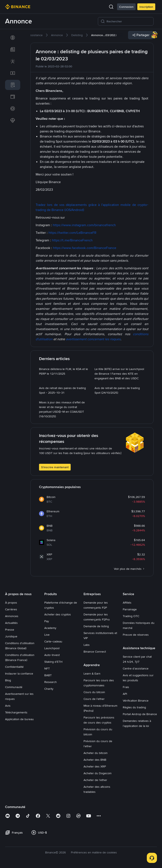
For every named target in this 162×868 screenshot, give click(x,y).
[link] (13, 38)
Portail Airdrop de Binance (140, 714)
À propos (11, 603)
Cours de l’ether (94, 699)
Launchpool (52, 648)
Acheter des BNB (95, 760)
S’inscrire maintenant (55, 467)
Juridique (11, 636)
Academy (50, 628)
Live (47, 635)
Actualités (11, 623)
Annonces (12, 616)
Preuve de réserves (136, 635)
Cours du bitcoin (94, 692)
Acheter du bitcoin (96, 753)
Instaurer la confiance (19, 673)
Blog (8, 680)
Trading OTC (131, 616)
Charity (49, 689)
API (125, 694)
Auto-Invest (52, 655)
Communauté (14, 687)
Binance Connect (95, 652)
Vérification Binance (136, 701)
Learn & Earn (92, 673)
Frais (126, 687)
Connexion (126, 7)
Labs (87, 645)
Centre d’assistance (136, 668)
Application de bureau (19, 719)
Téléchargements (16, 712)
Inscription (146, 7)
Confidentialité (14, 667)
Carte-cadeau (53, 641)
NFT (47, 668)
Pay (47, 621)
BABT (48, 675)
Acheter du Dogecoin (98, 773)
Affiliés (127, 603)
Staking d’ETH (53, 662)
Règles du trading (134, 707)
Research (51, 682)
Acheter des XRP (95, 766)
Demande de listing (96, 626)
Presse (10, 630)
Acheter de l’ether (95, 780)
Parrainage (130, 609)
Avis (8, 706)
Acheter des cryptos (58, 614)
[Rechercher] (129, 21)
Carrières (11, 609)
